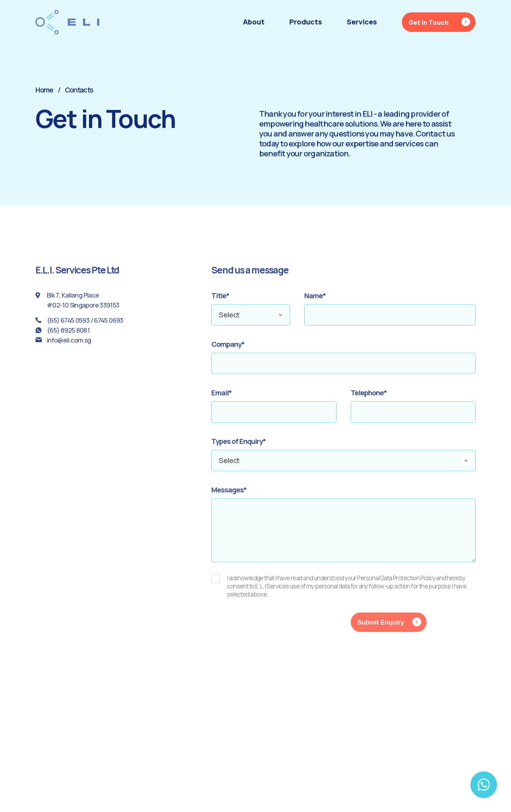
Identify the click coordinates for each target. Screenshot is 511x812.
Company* (228, 348)
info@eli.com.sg (69, 344)
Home (44, 90)
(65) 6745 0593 (68, 324)
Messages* (229, 494)
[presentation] (265, 630)
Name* (315, 300)
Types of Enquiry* (239, 445)
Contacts (79, 90)
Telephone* (369, 397)
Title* (220, 300)
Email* (222, 397)
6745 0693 (109, 324)
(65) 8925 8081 (68, 334)
